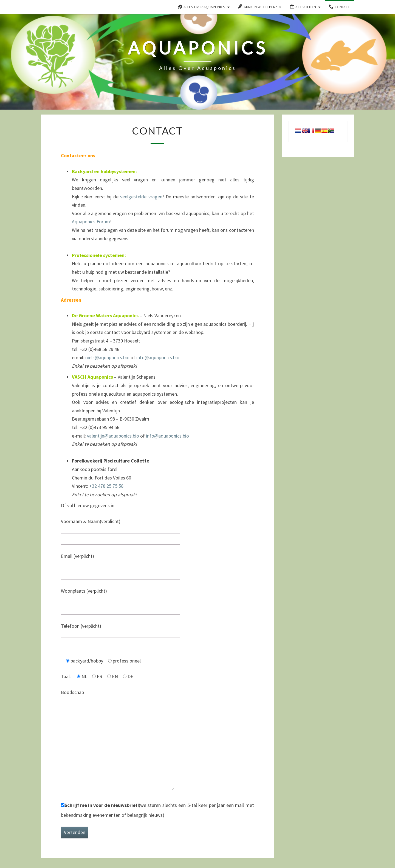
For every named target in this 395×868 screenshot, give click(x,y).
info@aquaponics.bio (158, 357)
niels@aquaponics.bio (107, 357)
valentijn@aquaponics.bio (113, 436)
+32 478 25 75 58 (106, 486)
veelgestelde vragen (141, 197)
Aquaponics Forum (91, 222)
